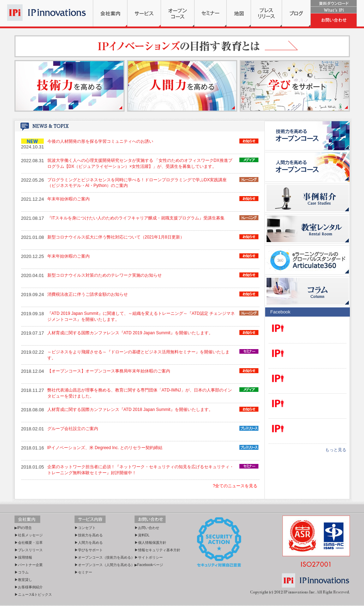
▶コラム (22, 572)
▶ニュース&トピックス (33, 595)
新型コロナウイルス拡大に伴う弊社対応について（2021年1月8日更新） (116, 237)
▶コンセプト (85, 528)
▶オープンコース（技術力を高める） (105, 557)
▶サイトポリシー (149, 557)
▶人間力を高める (89, 543)
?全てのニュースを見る (235, 486)
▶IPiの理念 (23, 528)
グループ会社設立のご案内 (73, 429)
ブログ (296, 13)
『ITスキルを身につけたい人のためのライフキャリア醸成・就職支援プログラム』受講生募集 (136, 218)
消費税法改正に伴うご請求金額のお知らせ (88, 294)
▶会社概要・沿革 (29, 543)
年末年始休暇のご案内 (68, 199)
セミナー (210, 13)
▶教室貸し (23, 580)
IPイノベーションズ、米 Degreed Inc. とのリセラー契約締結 (105, 448)
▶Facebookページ (149, 565)
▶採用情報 (23, 557)
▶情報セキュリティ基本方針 (157, 550)
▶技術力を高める (89, 535)
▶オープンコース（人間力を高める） (105, 565)
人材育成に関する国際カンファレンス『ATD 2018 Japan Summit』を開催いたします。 (130, 410)
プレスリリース (266, 13)
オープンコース (178, 13)
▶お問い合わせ (147, 528)
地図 (239, 13)
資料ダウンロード (334, 3)
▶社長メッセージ (29, 535)
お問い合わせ (334, 20)
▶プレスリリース (29, 550)
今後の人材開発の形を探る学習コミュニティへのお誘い (100, 141)
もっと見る (336, 450)
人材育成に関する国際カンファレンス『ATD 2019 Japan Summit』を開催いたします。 (130, 333)
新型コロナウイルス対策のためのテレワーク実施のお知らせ (105, 275)
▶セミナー (83, 572)
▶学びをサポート (89, 550)
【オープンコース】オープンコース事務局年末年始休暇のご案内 (109, 371)
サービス (144, 13)
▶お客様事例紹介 (29, 587)
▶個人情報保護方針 (150, 543)
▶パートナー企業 (29, 565)
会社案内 (110, 13)
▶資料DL (142, 535)
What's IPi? (334, 10)
